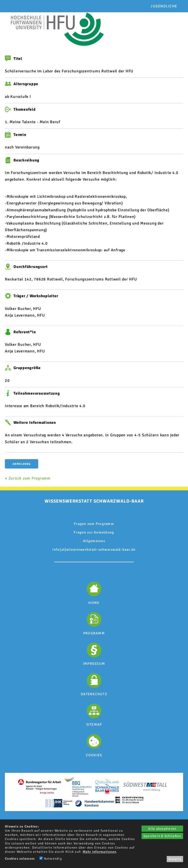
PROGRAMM (94, 633)
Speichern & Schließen (162, 836)
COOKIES (94, 755)
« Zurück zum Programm (28, 478)
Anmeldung (22, 464)
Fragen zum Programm (94, 524)
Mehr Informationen (100, 852)
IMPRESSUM (94, 664)
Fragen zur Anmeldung (94, 532)
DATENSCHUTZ (94, 694)
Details (175, 859)
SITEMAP (94, 724)
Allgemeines (94, 541)
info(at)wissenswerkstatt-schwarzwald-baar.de (94, 549)
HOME (94, 603)
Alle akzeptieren (162, 829)
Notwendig (51, 859)
